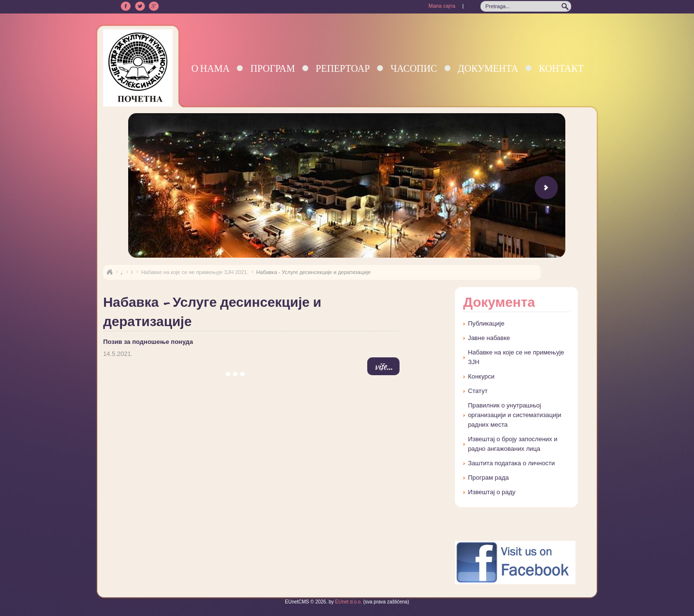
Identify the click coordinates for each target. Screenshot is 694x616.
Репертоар (343, 68)
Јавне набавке (489, 338)
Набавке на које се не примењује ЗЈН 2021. (195, 272)
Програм (273, 68)
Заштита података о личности (511, 463)
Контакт (561, 68)
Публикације (486, 323)
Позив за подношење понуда (148, 342)
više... (383, 366)
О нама (211, 68)
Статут (478, 391)
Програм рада (488, 478)
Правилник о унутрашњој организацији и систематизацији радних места (515, 415)
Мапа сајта (442, 6)
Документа (488, 68)
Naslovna (109, 272)
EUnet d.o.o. (348, 602)
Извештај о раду (492, 492)
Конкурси (481, 376)
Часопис (414, 68)
